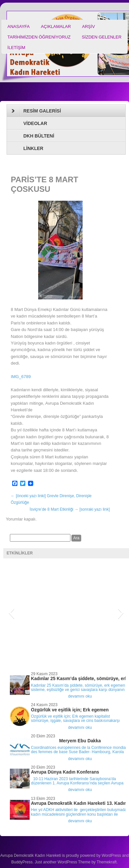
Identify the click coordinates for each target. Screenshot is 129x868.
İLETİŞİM (16, 48)
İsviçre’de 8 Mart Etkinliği (70, 509)
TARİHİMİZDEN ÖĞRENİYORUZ (39, 37)
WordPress (111, 855)
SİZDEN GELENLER (102, 37)
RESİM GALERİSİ (36, 111)
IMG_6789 (21, 377)
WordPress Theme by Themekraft (87, 862)
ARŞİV (88, 26)
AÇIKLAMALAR (56, 26)
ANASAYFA (19, 26)
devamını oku (80, 696)
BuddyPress (22, 862)
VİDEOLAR (35, 123)
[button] (11, 613)
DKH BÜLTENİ (39, 136)
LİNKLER (33, 148)
